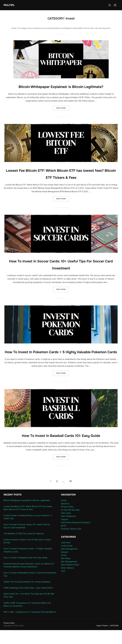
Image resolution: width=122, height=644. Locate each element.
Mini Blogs (66, 572)
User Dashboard (68, 530)
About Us (65, 517)
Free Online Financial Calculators (76, 536)
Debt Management (69, 563)
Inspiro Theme (102, 640)
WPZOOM (114, 640)
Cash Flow (66, 557)
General (64, 566)
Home (64, 514)
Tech (63, 585)
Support (65, 533)
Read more (63, 115)
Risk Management (69, 575)
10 (71, 495)
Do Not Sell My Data (70, 524)
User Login (66, 527)
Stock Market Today (70, 579)
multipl (10, 5)
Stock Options (67, 582)
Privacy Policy (67, 521)
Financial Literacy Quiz (71, 543)
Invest (64, 569)
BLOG (64, 540)
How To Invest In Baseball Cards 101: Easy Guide (61, 449)
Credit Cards (67, 560)
